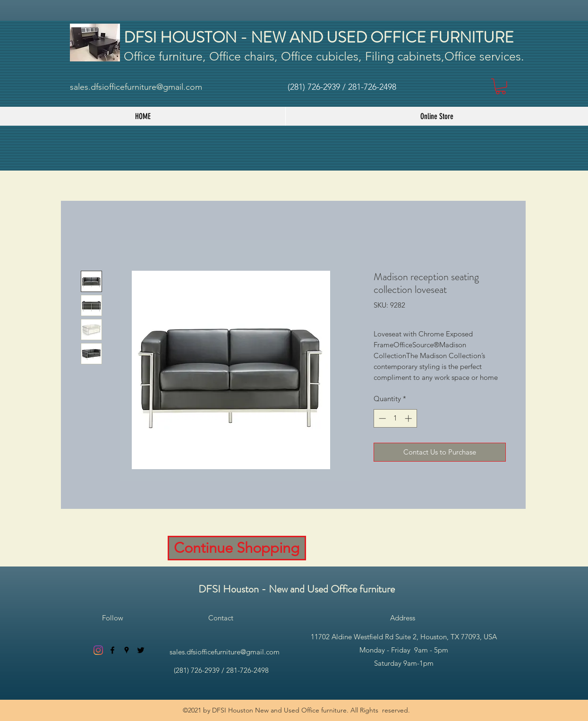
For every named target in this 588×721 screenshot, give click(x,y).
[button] (501, 86)
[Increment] (409, 418)
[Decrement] (381, 418)
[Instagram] (98, 650)
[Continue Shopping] (237, 548)
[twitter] (141, 650)
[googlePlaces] (127, 650)
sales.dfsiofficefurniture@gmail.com (136, 87)
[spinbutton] (395, 418)
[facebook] (112, 650)
